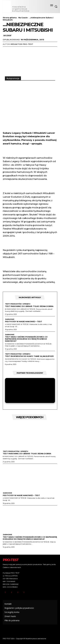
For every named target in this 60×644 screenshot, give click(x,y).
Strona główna (10, 18)
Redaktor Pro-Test (22, 44)
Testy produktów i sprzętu (18, 304)
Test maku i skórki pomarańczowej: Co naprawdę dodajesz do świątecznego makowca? (26, 339)
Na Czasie (23, 18)
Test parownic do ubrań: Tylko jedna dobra (29, 306)
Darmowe (10, 319)
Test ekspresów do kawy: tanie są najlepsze (29, 356)
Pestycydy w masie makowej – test (24, 321)
